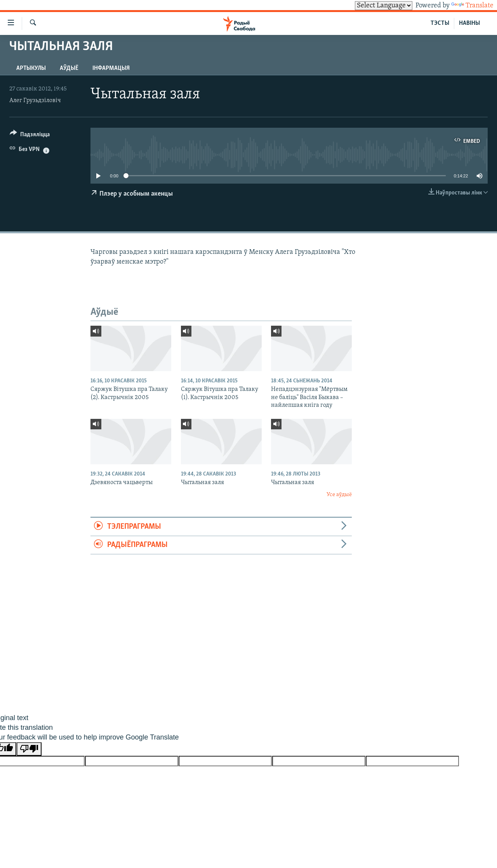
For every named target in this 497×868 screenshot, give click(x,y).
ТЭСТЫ (440, 23)
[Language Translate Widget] (384, 6)
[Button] (30, 136)
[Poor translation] (29, 749)
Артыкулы (31, 68)
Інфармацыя (111, 68)
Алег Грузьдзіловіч (35, 101)
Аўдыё (69, 68)
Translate (472, 6)
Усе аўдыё (339, 495)
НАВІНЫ (469, 23)
